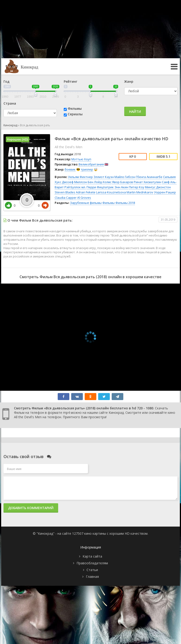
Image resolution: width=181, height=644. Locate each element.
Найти (135, 111)
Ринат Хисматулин (147, 182)
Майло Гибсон (125, 177)
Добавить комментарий (31, 508)
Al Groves (84, 198)
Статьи (92, 570)
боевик (70, 169)
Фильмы (75, 108)
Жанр (129, 81)
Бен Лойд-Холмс (100, 182)
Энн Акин (121, 187)
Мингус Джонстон (158, 187)
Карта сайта (92, 556)
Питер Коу (137, 187)
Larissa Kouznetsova (111, 192)
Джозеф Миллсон (74, 182)
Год (7, 81)
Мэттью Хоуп (81, 159)
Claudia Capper (66, 198)
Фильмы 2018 (125, 203)
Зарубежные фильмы (86, 203)
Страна (10, 103)
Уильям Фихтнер (80, 177)
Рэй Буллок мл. (75, 187)
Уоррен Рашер (165, 192)
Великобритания (91, 164)
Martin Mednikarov (140, 192)
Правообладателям (92, 563)
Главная (92, 577)
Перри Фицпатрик (100, 187)
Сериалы (75, 114)
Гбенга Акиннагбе (149, 177)
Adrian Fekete (86, 192)
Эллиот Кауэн (104, 177)
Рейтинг (70, 81)
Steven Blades (65, 192)
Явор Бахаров (123, 182)
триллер (87, 169)
